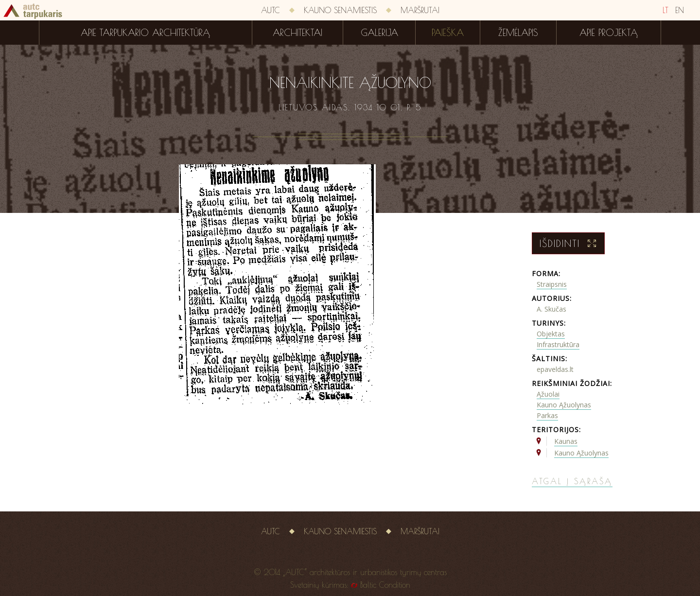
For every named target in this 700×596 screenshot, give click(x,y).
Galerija (379, 33)
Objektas (551, 334)
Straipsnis (552, 284)
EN (680, 10)
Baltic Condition (385, 585)
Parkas (547, 415)
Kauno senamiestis (340, 10)
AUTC (271, 10)
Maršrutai (420, 10)
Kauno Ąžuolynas (564, 405)
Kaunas (566, 441)
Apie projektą (609, 33)
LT (665, 10)
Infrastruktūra (558, 344)
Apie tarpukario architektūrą (145, 33)
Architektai (297, 33)
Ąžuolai (548, 394)
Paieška (448, 33)
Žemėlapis (518, 33)
